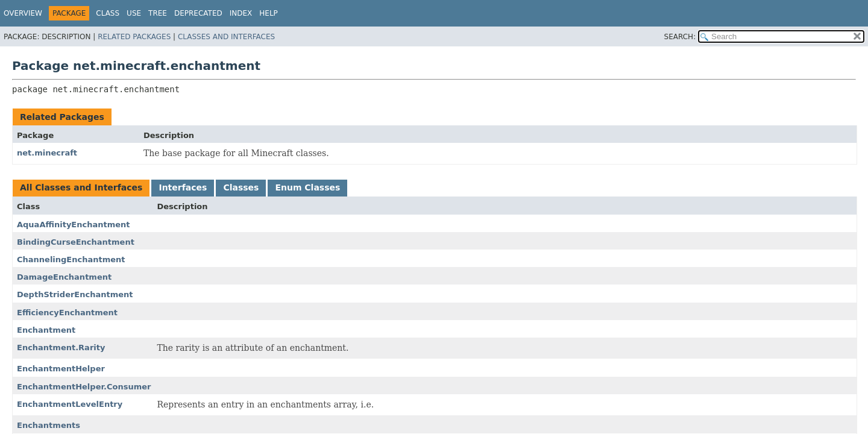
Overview (23, 13)
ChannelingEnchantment (71, 259)
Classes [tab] (241, 187)
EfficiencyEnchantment (67, 313)
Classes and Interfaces (226, 37)
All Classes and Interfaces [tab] (81, 187)
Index (241, 13)
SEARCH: (680, 37)
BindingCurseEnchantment (76, 242)
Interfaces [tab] (183, 187)
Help (269, 13)
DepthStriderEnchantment (75, 294)
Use (134, 13)
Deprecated (198, 13)
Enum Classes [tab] (307, 187)
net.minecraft (47, 153)
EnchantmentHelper (61, 369)
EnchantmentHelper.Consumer (84, 387)
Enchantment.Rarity (61, 348)
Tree (158, 13)
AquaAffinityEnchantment (74, 225)
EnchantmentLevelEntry (70, 404)
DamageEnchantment (64, 277)
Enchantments (49, 425)
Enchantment (46, 330)
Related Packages (134, 37)
